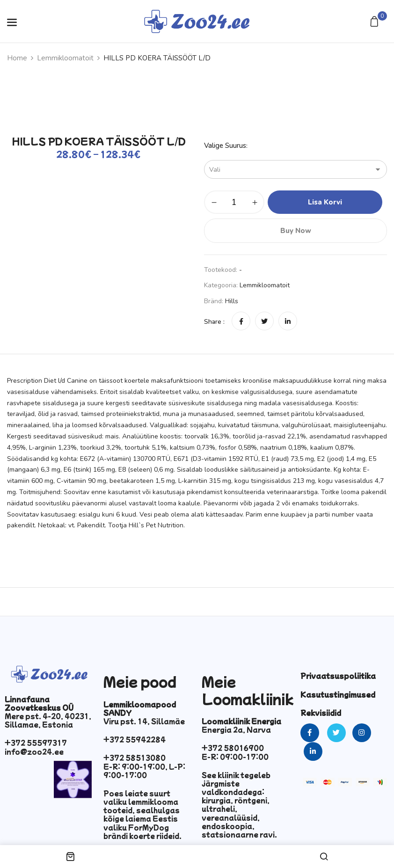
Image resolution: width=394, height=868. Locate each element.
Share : (214, 322)
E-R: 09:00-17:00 (235, 757)
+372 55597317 (36, 743)
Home (17, 58)
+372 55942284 (135, 739)
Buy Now (296, 231)
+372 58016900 (233, 748)
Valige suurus (225, 146)
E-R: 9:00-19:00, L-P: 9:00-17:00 (144, 771)
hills (232, 301)
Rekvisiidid (321, 713)
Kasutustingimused (338, 694)
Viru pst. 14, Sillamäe (144, 721)
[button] (376, 22)
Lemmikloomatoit (65, 58)
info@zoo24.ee (34, 751)
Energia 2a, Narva (236, 729)
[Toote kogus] (234, 202)
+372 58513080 (135, 758)
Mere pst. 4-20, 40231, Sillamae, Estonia (48, 720)
